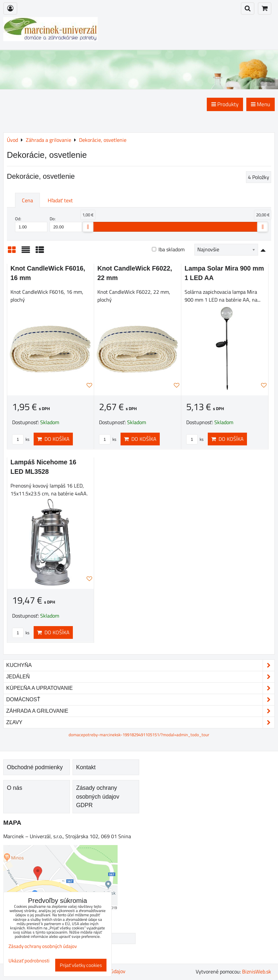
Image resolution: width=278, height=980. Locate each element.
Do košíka (53, 439)
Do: (66, 224)
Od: (31, 224)
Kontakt (86, 767)
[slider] (88, 227)
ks (21, 439)
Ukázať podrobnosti (29, 961)
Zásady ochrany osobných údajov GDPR (98, 797)
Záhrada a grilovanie (140, 711)
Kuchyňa (140, 665)
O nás (15, 788)
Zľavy (140, 723)
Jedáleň (140, 677)
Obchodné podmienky (35, 767)
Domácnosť (140, 700)
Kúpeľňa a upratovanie (140, 688)
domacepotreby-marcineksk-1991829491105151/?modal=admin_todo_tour (139, 735)
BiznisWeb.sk (257, 972)
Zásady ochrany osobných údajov (43, 946)
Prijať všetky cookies (81, 965)
